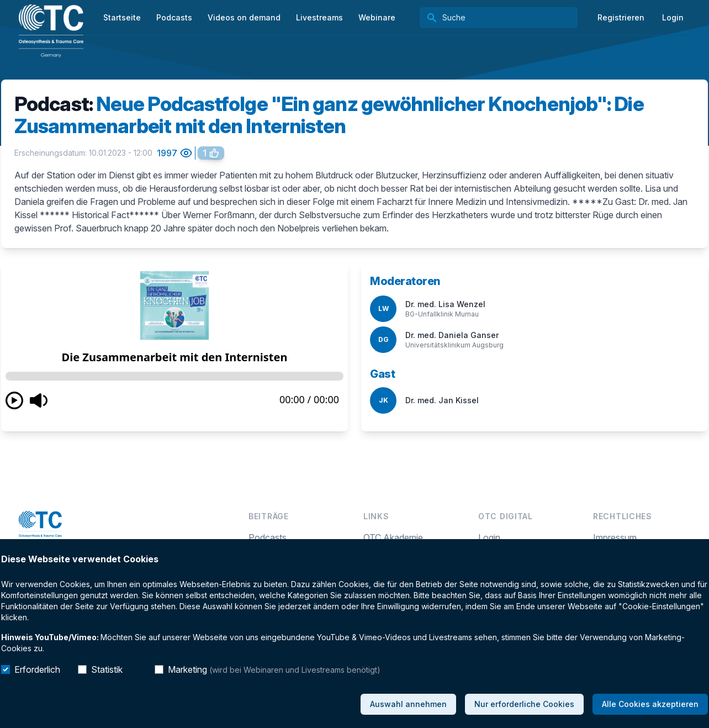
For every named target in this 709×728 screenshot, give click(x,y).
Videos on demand (244, 17)
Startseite (122, 17)
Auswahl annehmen (408, 704)
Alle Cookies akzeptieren (650, 704)
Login (673, 17)
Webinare (377, 17)
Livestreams (319, 17)
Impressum (615, 537)
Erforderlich (37, 669)
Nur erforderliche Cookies (524, 704)
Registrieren (621, 17)
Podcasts (268, 537)
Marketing (274, 669)
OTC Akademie (393, 537)
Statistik (107, 669)
